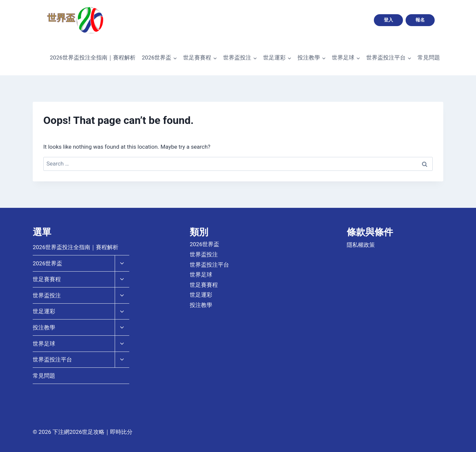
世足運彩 (44, 311)
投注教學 (44, 327)
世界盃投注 (47, 295)
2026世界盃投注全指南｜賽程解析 (93, 57)
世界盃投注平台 (52, 359)
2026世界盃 (47, 263)
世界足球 (44, 344)
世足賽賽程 (47, 279)
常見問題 (429, 57)
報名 (420, 20)
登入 (388, 20)
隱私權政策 (361, 245)
